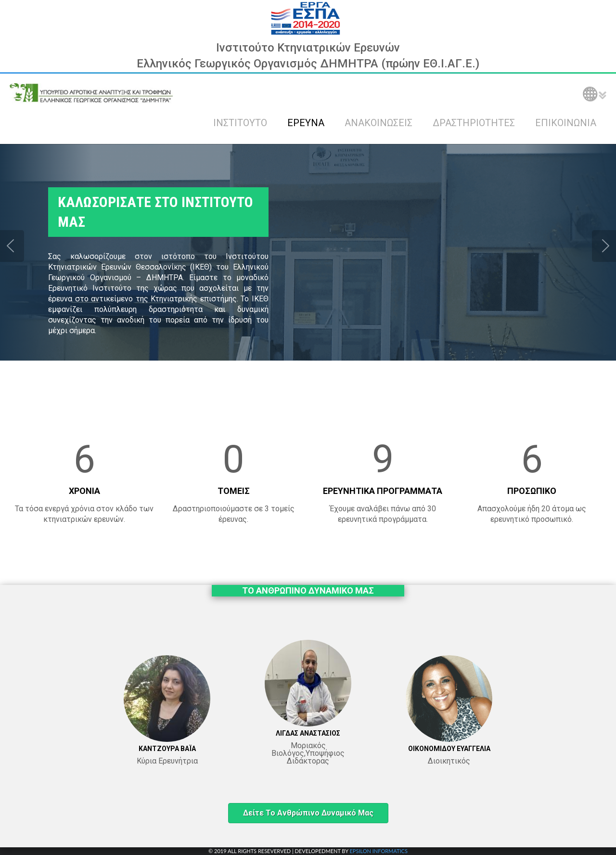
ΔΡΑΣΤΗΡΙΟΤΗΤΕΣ (474, 123)
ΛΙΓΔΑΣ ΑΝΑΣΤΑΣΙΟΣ (308, 733)
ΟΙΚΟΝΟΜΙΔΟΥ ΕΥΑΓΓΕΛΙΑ (449, 749)
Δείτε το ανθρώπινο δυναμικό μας (308, 813)
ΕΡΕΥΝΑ (306, 123)
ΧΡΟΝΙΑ (84, 491)
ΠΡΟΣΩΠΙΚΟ (532, 491)
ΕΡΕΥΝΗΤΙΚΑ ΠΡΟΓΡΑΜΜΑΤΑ (383, 491)
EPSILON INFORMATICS (378, 851)
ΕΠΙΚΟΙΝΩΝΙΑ (566, 123)
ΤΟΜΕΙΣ (234, 491)
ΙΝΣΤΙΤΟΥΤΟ (240, 123)
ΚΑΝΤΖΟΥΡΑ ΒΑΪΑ (167, 749)
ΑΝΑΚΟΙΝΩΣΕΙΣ (379, 123)
